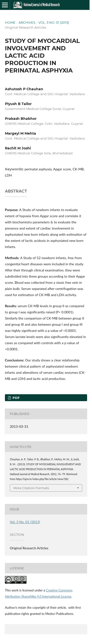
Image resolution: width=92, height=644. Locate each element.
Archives (27, 22)
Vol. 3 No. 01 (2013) (54, 22)
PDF (16, 398)
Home (10, 22)
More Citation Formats (31, 488)
